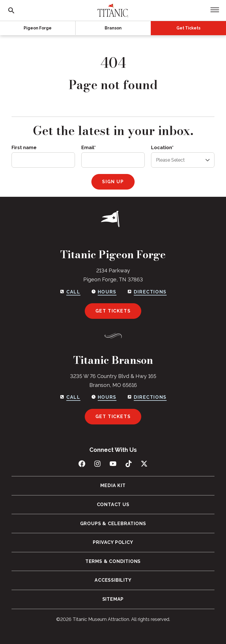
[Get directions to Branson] (147, 397)
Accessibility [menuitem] (113, 580)
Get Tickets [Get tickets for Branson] (113, 416)
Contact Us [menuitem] (113, 504)
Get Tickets (188, 28)
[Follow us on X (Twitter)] (144, 464)
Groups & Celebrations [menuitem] (113, 524)
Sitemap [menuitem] (113, 599)
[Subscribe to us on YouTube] (113, 464)
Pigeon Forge (38, 28)
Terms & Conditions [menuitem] (113, 561)
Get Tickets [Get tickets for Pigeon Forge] (113, 311)
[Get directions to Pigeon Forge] (147, 292)
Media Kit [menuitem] (113, 485)
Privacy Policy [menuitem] (113, 542)
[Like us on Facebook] (82, 464)
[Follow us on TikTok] (129, 464)
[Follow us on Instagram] (97, 464)
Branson (113, 28)
